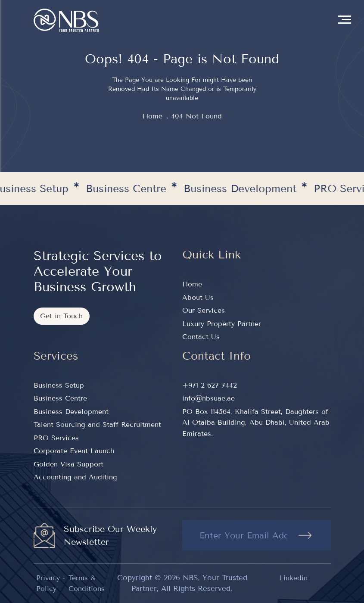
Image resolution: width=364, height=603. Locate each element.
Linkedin (293, 578)
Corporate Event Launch (74, 451)
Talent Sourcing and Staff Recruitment (97, 424)
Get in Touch (61, 316)
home (152, 116)
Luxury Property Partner (222, 324)
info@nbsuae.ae (208, 398)
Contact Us (201, 337)
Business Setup (59, 385)
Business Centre (60, 398)
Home (192, 284)
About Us (198, 297)
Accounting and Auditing (75, 477)
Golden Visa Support (68, 464)
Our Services (204, 310)
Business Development (71, 412)
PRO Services (56, 438)
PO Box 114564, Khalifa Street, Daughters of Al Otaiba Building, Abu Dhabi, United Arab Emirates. (256, 423)
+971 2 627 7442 (210, 385)
